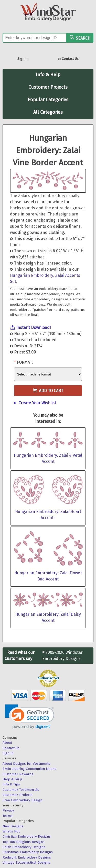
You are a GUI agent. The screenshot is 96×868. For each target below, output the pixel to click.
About (7, 743)
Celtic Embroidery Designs (24, 847)
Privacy (8, 810)
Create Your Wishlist (37, 403)
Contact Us (68, 59)
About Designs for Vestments (26, 764)
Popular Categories (48, 100)
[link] (30, 717)
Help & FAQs (13, 779)
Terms (8, 816)
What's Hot (11, 831)
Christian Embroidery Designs (27, 836)
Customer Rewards (18, 774)
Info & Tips (11, 784)
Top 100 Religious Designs (24, 842)
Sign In (23, 59)
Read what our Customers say (20, 655)
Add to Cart (48, 391)
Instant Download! (33, 328)
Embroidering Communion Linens (29, 769)
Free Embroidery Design (22, 800)
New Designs (13, 826)
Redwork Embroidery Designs (27, 857)
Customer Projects (48, 87)
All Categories (48, 112)
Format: (25, 362)
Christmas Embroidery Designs (28, 852)
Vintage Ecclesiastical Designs (26, 863)
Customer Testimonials (21, 790)
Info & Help (48, 75)
